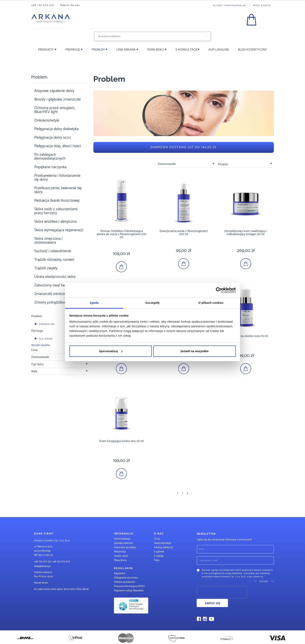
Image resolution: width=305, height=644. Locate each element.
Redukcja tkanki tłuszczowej (57, 201)
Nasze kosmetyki (163, 543)
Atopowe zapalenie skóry (54, 91)
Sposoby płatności (124, 543)
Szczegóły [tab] (152, 303)
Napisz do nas (70, 5)
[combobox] (148, 36)
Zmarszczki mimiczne (51, 294)
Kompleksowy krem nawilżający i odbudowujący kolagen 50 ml (246, 233)
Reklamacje (120, 552)
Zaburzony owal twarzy (53, 285)
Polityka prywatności (125, 582)
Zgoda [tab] (94, 303)
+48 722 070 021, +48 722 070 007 (52, 562)
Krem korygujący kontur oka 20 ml (121, 441)
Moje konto (262, 6)
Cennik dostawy (122, 539)
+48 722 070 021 (43, 5)
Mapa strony (120, 560)
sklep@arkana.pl (42, 566)
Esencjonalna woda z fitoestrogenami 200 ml (184, 233)
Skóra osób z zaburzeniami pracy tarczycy (56, 211)
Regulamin (120, 574)
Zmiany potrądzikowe (51, 302)
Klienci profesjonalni (230, 6)
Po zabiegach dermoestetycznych (50, 157)
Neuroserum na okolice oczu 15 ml (246, 336)
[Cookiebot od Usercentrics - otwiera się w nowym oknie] (219, 290)
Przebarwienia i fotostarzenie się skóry (57, 178)
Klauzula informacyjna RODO (129, 586)
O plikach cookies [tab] (211, 303)
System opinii (121, 556)
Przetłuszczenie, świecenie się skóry (58, 190)
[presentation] (222, 592)
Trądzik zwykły (46, 268)
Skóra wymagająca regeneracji (59, 230)
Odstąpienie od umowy (126, 578)
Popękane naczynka (50, 167)
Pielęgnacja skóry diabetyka (56, 129)
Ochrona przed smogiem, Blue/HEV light (55, 110)
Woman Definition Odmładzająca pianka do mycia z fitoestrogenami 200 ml (121, 234)
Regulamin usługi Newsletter (129, 591)
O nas (157, 539)
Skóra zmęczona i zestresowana (48, 241)
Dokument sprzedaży (125, 547)
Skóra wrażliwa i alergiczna (55, 222)
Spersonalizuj (111, 351)
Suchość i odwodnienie (53, 251)
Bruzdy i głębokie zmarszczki (57, 99)
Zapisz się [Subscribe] (212, 603)
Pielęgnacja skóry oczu (53, 138)
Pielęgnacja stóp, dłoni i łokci (58, 146)
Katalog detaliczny (164, 547)
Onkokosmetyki (47, 120)
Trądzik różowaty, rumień (54, 260)
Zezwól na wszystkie (195, 351)
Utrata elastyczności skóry (55, 277)
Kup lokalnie (219, 50)
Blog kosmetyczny (252, 50)
